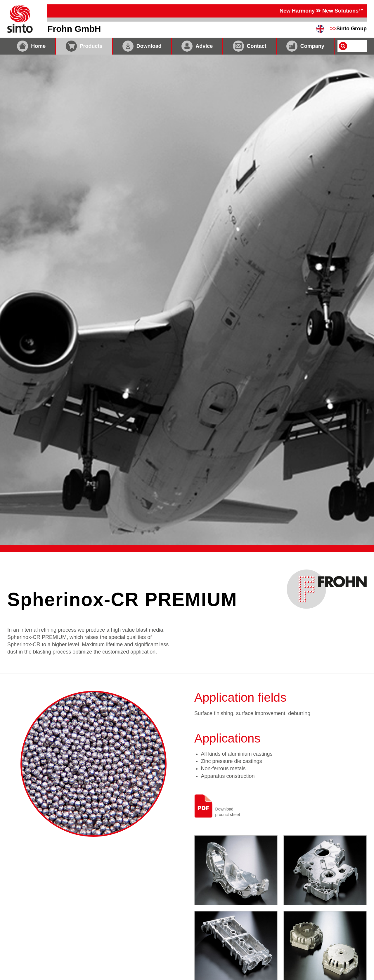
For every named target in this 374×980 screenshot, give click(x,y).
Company (305, 46)
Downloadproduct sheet (217, 806)
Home (31, 46)
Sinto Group (348, 29)
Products (84, 46)
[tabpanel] (187, 300)
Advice (197, 46)
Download (142, 46)
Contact (250, 46)
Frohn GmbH (74, 29)
